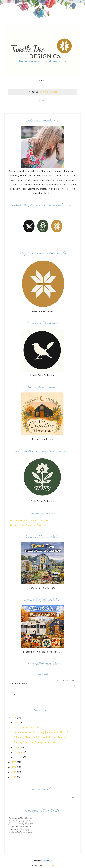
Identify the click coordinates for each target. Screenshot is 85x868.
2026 (14, 717)
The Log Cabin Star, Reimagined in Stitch (35, 742)
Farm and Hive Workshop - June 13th (29, 521)
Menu (43, 80)
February (19, 752)
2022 (14, 777)
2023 (14, 772)
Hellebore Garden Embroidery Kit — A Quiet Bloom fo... (42, 732)
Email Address (19, 683)
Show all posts (49, 92)
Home (43, 101)
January (19, 757)
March (18, 747)
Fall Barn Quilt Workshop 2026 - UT (28, 525)
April (17, 722)
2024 (14, 767)
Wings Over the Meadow (26, 727)
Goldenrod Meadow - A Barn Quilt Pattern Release (40, 737)
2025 (14, 762)
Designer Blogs (49, 866)
